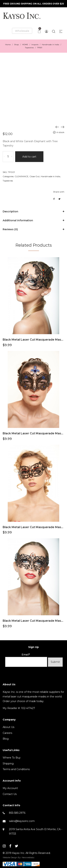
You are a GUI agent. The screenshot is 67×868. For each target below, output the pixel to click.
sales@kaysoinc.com (22, 821)
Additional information (18, 220)
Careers (7, 733)
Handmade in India (50, 45)
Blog (6, 739)
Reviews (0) (10, 229)
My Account (10, 788)
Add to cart (29, 157)
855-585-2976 (17, 813)
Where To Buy (12, 758)
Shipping (8, 764)
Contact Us (10, 794)
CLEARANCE (22, 176)
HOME (25, 45)
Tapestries (29, 48)
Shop (16, 45)
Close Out (35, 176)
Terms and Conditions (16, 769)
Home (8, 45)
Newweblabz (28, 857)
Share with (59, 192)
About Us (8, 727)
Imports (35, 45)
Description (10, 211)
